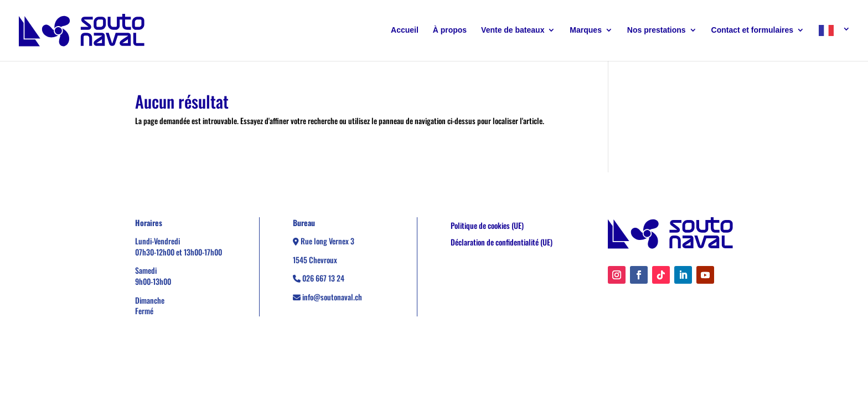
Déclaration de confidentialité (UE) (502, 243)
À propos (450, 30)
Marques (586, 30)
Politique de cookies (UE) (487, 226)
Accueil (405, 30)
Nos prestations (657, 30)
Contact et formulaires (753, 30)
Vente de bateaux (513, 30)
